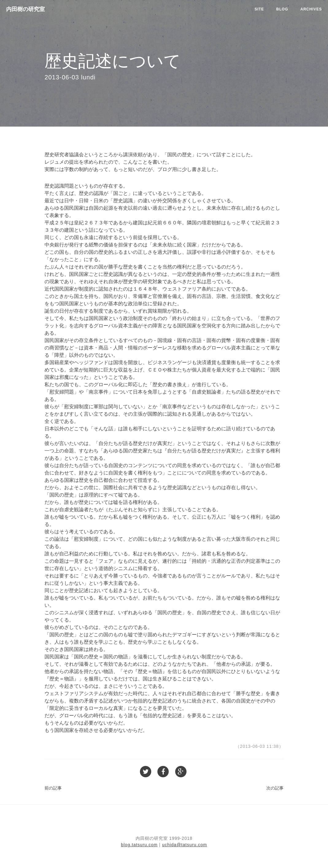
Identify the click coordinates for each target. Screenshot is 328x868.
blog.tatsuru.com (139, 845)
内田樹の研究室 (25, 9)
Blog (282, 9)
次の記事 (275, 788)
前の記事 (53, 788)
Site (259, 9)
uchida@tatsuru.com (185, 845)
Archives (311, 9)
